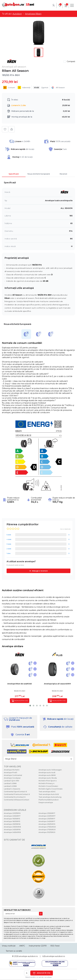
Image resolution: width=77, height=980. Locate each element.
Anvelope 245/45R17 (47, 821)
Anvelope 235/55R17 (47, 819)
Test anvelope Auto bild (49, 794)
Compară (71, 61)
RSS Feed (55, 946)
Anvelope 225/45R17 (12, 816)
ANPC (22, 946)
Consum (9, 87)
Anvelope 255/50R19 (47, 824)
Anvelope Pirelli (11, 773)
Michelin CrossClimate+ (48, 786)
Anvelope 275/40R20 (47, 827)
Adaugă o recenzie (40, 571)
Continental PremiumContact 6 (17, 794)
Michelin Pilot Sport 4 (48, 781)
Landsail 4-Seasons (12, 789)
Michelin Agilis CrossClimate (50, 789)
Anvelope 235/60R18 (12, 827)
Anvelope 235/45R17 (47, 813)
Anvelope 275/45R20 (47, 830)
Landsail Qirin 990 (11, 781)
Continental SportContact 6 (15, 792)
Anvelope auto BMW (47, 775)
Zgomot (41, 87)
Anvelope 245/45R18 (12, 830)
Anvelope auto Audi (47, 773)
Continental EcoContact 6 (15, 797)
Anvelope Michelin (12, 770)
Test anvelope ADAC (47, 792)
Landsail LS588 (10, 783)
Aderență (24, 87)
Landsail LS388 (10, 786)
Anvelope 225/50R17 (47, 816)
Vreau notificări (9, 946)
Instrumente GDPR (38, 946)
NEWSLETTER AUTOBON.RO (17, 910)
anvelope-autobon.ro (28, 956)
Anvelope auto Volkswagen (50, 770)
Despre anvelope (46, 802)
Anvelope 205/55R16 (12, 813)
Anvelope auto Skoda (48, 778)
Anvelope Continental (13, 775)
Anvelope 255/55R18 (12, 824)
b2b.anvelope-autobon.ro (54, 956)
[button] (30, 706)
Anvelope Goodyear (12, 778)
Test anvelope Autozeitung (50, 797)
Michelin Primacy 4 (46, 783)
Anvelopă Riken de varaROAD (20, 684)
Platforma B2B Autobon (49, 800)
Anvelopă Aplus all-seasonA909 (57, 684)
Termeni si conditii (14, 951)
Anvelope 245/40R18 (12, 832)
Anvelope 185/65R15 (12, 821)
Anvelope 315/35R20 (47, 832)
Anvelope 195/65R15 (12, 819)
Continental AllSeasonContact (17, 800)
